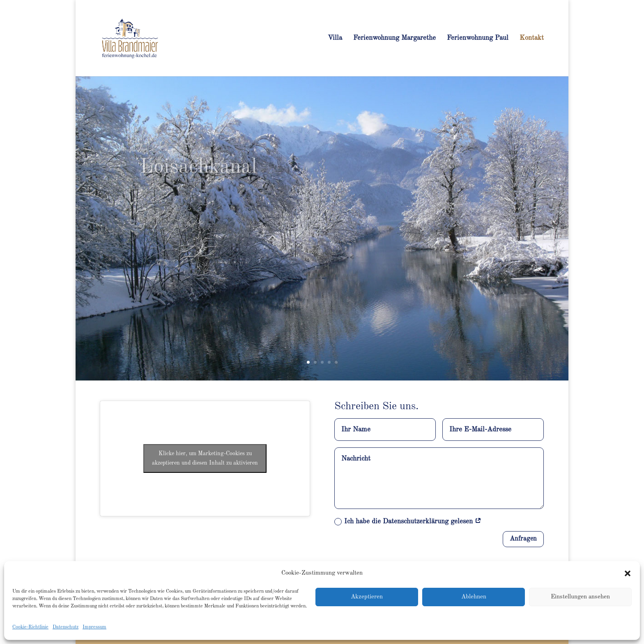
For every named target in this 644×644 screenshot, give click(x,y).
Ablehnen (474, 597)
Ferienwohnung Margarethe (394, 38)
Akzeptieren (367, 597)
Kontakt (532, 38)
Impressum (94, 627)
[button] (628, 573)
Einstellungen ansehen (580, 597)
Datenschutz (66, 627)
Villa (335, 38)
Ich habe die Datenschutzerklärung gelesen (408, 522)
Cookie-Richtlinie (30, 627)
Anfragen (523, 539)
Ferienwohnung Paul (478, 38)
